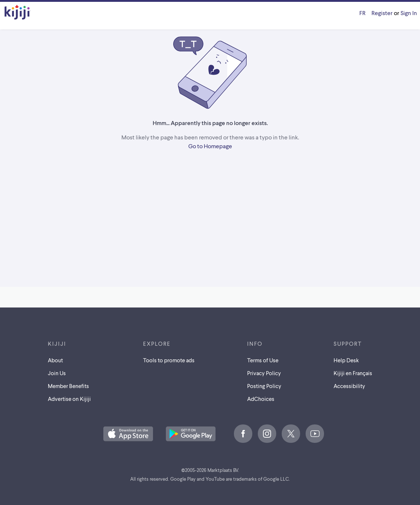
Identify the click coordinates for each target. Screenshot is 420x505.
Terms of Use (263, 360)
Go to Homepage (210, 146)
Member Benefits (68, 386)
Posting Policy (264, 386)
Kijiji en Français (353, 373)
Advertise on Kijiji (69, 399)
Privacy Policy (264, 373)
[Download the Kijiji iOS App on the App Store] (128, 434)
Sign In (409, 13)
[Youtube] (315, 434)
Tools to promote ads (169, 360)
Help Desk (346, 360)
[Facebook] (243, 434)
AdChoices (261, 399)
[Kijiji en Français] (362, 13)
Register (382, 13)
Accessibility (349, 386)
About (55, 360)
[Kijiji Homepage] (18, 13)
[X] (291, 434)
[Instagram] (267, 434)
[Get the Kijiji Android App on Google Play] (191, 434)
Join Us (57, 373)
